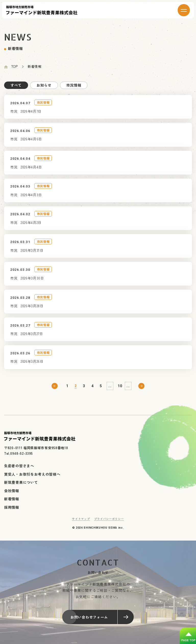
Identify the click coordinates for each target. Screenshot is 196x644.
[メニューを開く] (184, 10)
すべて (16, 85)
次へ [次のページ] (141, 390)
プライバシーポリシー (109, 522)
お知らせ (44, 85)
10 (120, 390)
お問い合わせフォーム (102, 621)
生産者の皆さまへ (19, 469)
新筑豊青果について (21, 486)
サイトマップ (81, 522)
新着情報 (12, 502)
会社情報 (12, 494)
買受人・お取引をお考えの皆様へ (32, 477)
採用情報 (12, 511)
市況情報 (74, 85)
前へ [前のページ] (55, 390)
